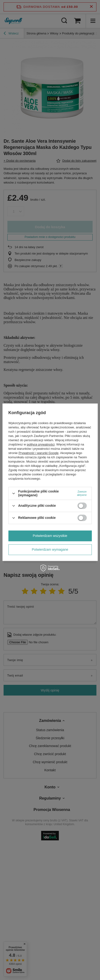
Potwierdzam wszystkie (50, 536)
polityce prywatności (41, 445)
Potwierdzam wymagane (50, 549)
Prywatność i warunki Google (39, 453)
